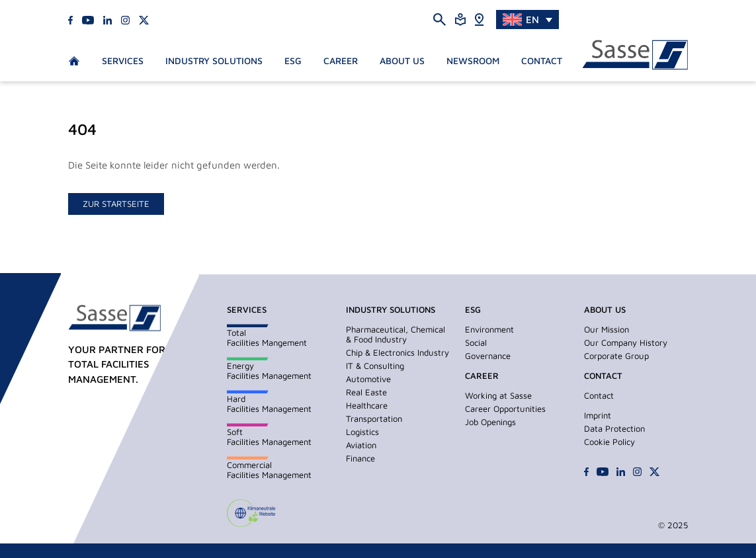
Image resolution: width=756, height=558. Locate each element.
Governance (488, 356)
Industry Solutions (214, 60)
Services (123, 60)
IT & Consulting (375, 366)
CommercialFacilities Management (269, 470)
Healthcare (367, 405)
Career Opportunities (505, 409)
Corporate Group (616, 356)
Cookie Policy (609, 442)
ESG (293, 60)
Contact (542, 60)
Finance (360, 458)
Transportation (374, 418)
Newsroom (473, 60)
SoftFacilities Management (269, 437)
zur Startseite (116, 204)
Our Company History (626, 342)
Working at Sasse (498, 395)
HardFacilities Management (269, 404)
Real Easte (366, 392)
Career (341, 60)
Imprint (598, 415)
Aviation (361, 445)
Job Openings (490, 422)
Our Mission (607, 329)
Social (476, 342)
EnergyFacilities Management (269, 371)
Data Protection (614, 428)
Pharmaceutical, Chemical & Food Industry (396, 334)
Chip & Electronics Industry (398, 352)
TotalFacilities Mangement (267, 338)
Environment (489, 329)
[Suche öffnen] (440, 19)
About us (402, 60)
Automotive (368, 379)
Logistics (362, 432)
